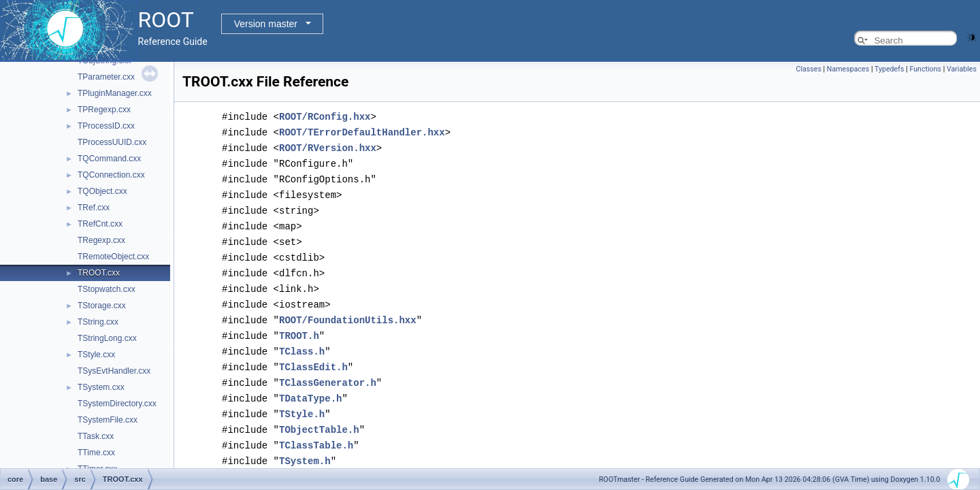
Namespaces (848, 69)
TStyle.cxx (96, 355)
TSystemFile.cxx (108, 420)
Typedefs (889, 69)
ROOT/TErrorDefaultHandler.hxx (362, 131)
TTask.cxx (96, 436)
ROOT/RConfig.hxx (325, 116)
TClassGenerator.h (328, 371)
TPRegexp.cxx (104, 110)
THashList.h (310, 460)
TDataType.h (310, 386)
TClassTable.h (316, 430)
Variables (962, 69)
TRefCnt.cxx (100, 224)
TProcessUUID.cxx (112, 142)
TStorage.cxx (102, 306)
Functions (925, 69)
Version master (266, 24)
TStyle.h (302, 401)
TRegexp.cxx (101, 240)
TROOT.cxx (99, 273)
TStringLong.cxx (107, 338)
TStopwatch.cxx (107, 289)
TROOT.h (299, 326)
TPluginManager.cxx (115, 93)
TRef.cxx (94, 208)
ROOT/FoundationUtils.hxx (348, 311)
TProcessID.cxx (106, 126)
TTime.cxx (96, 453)
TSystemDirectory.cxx (117, 404)
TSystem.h (305, 445)
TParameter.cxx (106, 77)
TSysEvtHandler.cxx (114, 371)
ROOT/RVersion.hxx (328, 146)
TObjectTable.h (319, 415)
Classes (808, 69)
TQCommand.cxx (109, 159)
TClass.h (302, 341)
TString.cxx (98, 322)
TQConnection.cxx (111, 175)
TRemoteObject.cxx (113, 257)
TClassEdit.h (313, 356)
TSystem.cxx (101, 387)
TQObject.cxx (102, 191)
